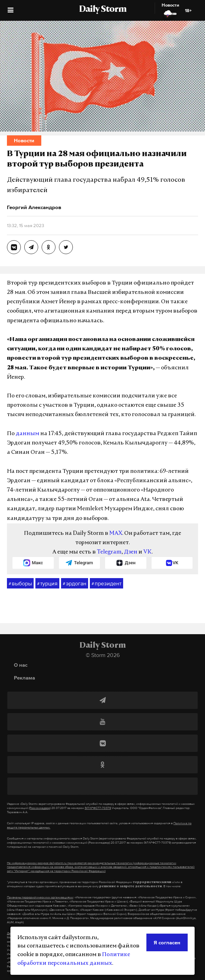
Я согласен (167, 942)
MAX (116, 533)
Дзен (131, 552)
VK (147, 552)
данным (27, 434)
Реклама (24, 678)
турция (47, 584)
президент (106, 584)
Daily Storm (103, 10)
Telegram (109, 552)
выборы (20, 584)
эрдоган (75, 584)
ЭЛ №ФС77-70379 (98, 808)
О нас (21, 665)
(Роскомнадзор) (40, 808)
